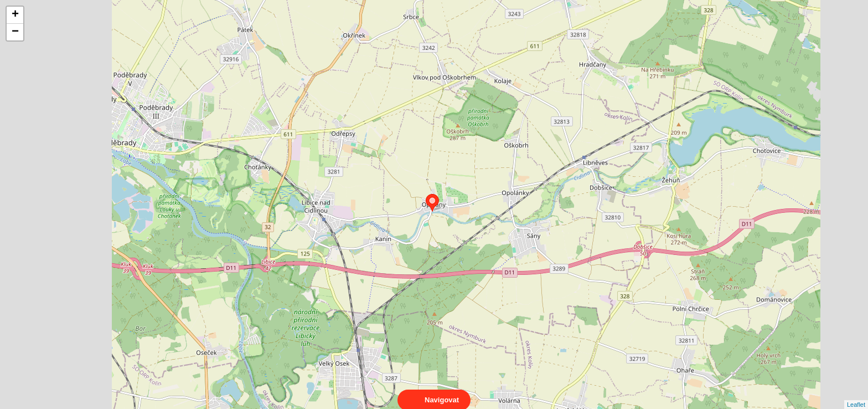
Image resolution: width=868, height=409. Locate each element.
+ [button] (15, 15)
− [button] (15, 32)
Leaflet (856, 395)
